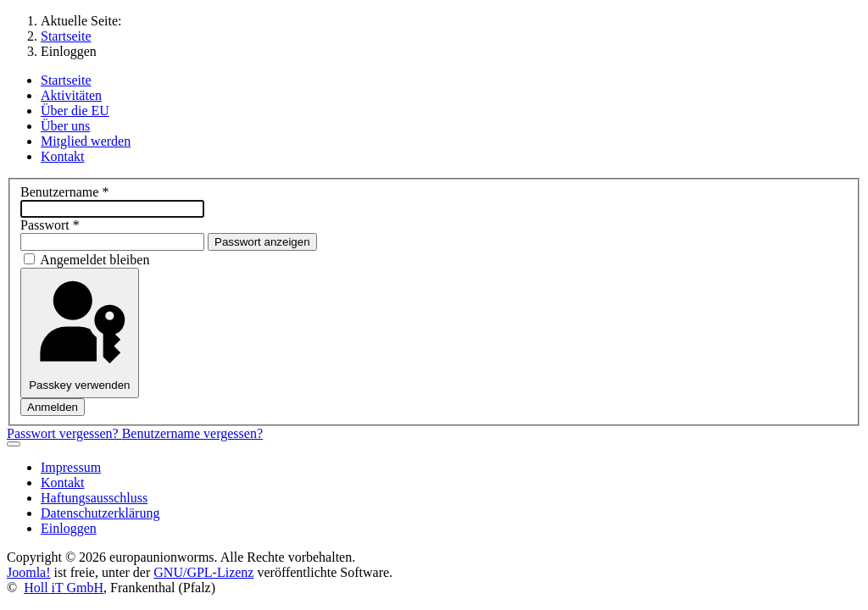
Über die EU (75, 111)
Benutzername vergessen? (192, 433)
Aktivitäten (71, 95)
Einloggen (69, 528)
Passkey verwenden (79, 333)
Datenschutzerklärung (100, 513)
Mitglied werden (86, 141)
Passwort (50, 225)
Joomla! (29, 572)
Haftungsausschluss (94, 498)
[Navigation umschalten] (14, 444)
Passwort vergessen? (64, 433)
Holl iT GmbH (64, 588)
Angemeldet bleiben (95, 260)
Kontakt (63, 156)
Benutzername (64, 192)
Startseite (66, 80)
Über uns (65, 126)
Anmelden (53, 407)
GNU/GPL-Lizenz (203, 572)
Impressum (71, 467)
